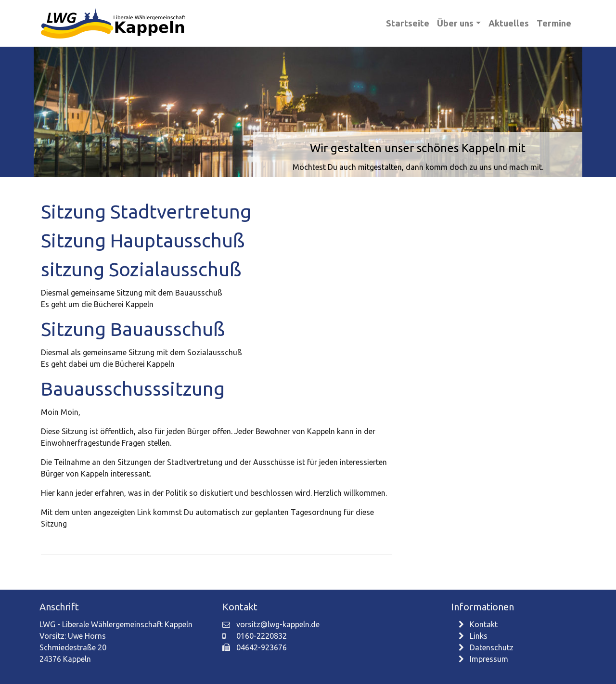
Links (473, 636)
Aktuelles (509, 23)
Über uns (455, 23)
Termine (554, 23)
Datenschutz (486, 647)
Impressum (483, 659)
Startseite (408, 23)
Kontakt (478, 624)
